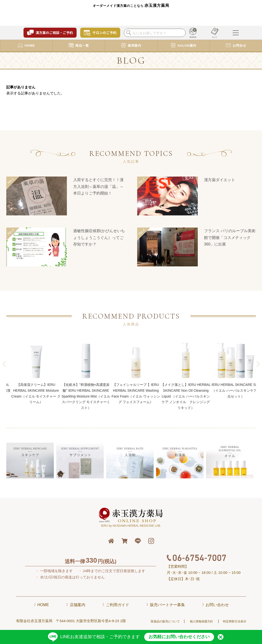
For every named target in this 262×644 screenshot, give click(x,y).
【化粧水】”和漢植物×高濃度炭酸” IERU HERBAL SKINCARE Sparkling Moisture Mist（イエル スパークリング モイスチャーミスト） (86, 375)
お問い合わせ (217, 605)
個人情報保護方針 (201, 621)
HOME (43, 605)
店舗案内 (78, 605)
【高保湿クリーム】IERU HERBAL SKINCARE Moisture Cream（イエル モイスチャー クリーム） (36, 372)
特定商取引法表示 (235, 621)
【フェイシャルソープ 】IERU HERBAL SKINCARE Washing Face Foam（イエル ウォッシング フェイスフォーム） (136, 372)
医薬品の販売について (165, 621)
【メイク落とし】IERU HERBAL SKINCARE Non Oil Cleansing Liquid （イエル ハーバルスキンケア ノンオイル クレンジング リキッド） (186, 375)
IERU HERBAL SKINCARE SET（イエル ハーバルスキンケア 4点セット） (236, 369)
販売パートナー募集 (167, 605)
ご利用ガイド (118, 605)
